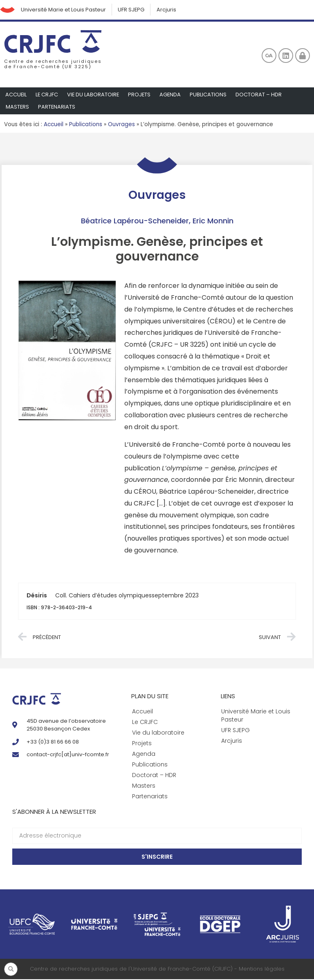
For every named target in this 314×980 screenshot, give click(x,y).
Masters (18, 108)
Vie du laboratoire (94, 95)
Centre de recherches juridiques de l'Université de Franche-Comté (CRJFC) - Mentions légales (157, 970)
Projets (141, 95)
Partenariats (57, 108)
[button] (11, 969)
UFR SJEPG (134, 10)
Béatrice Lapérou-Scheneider (135, 222)
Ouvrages (121, 125)
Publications (211, 95)
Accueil (16, 95)
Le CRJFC (47, 95)
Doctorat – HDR (261, 95)
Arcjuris (170, 10)
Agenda (172, 95)
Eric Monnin (213, 222)
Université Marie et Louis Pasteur (65, 10)
